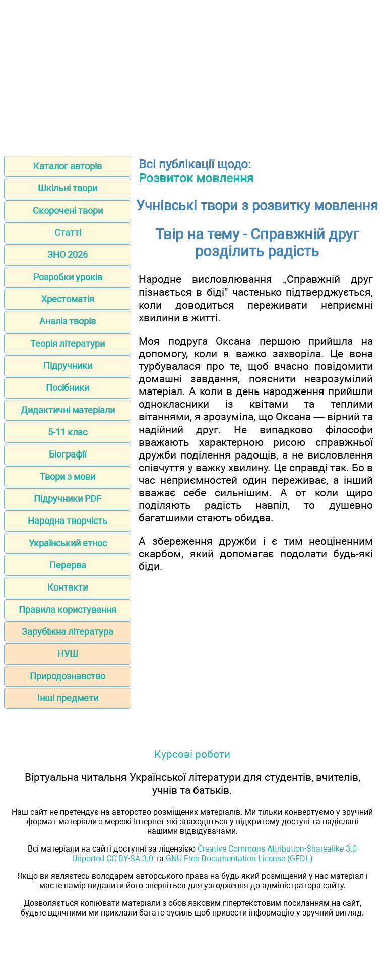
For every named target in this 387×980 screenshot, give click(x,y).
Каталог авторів (68, 166)
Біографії (68, 454)
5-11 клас (68, 432)
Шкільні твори (68, 188)
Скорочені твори (68, 210)
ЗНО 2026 (68, 255)
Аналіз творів (68, 321)
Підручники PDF (68, 499)
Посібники (68, 388)
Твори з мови (68, 476)
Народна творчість (68, 521)
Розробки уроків (68, 277)
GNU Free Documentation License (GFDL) (239, 858)
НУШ (68, 654)
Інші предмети (68, 698)
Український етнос (68, 543)
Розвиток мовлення (196, 178)
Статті (68, 233)
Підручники (68, 366)
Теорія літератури (68, 343)
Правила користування (68, 609)
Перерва (68, 565)
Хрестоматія (68, 299)
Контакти (68, 587)
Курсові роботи (192, 754)
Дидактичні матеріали (68, 410)
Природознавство (68, 676)
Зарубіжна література (68, 632)
